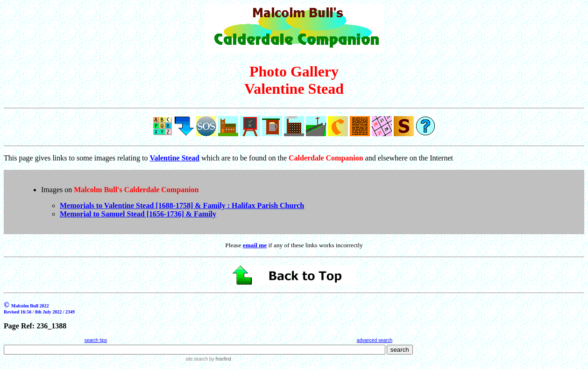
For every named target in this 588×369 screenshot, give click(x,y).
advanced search (375, 340)
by (219, 359)
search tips (96, 340)
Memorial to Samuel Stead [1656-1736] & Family (138, 214)
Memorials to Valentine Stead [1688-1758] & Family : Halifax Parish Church (182, 205)
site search (197, 359)
